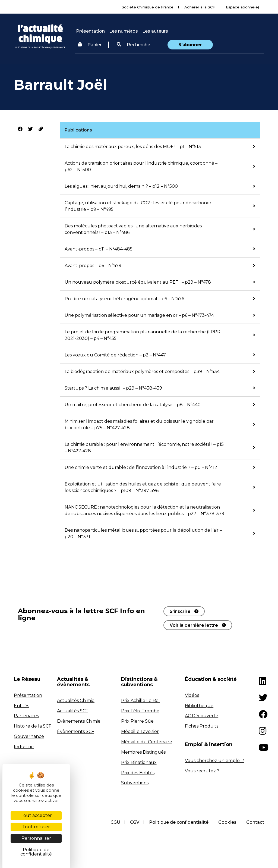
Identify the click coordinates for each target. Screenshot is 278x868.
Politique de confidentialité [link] (36, 852)
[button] (133, 45)
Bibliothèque (199, 706)
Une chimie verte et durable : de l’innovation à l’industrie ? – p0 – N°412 (141, 467)
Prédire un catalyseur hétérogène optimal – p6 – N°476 (124, 299)
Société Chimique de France (148, 7)
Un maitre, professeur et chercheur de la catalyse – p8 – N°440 (133, 405)
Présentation (90, 31)
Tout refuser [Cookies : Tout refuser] (36, 827)
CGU (115, 822)
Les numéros (124, 31)
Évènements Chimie (79, 721)
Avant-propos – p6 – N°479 (93, 266)
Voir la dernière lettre (194, 625)
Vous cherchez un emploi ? (214, 761)
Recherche (133, 45)
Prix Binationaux (139, 762)
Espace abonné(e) (242, 7)
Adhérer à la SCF (200, 7)
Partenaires (26, 716)
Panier (90, 45)
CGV (135, 822)
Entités (21, 706)
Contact (255, 822)
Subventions (135, 783)
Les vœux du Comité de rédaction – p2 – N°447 (115, 355)
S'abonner (190, 45)
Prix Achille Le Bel (140, 701)
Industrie (24, 747)
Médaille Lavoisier (140, 731)
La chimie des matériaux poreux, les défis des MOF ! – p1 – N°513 (133, 147)
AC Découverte (202, 716)
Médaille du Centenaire (147, 742)
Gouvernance (29, 736)
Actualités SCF (73, 711)
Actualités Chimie (76, 701)
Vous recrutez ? (202, 771)
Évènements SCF (76, 731)
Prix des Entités (138, 773)
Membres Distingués (143, 752)
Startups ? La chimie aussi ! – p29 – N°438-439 (113, 388)
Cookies (227, 822)
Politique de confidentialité (179, 822)
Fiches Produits (202, 726)
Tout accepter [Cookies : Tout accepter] (36, 815)
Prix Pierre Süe (137, 721)
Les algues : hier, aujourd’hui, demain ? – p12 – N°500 (121, 186)
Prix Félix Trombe (140, 711)
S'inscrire (180, 611)
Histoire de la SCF (33, 726)
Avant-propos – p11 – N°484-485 (99, 249)
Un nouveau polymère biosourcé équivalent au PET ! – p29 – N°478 (138, 282)
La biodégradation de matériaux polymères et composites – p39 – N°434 (142, 372)
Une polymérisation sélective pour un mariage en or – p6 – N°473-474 (139, 315)
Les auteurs (155, 31)
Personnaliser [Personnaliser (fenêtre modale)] (36, 838)
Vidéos (192, 695)
